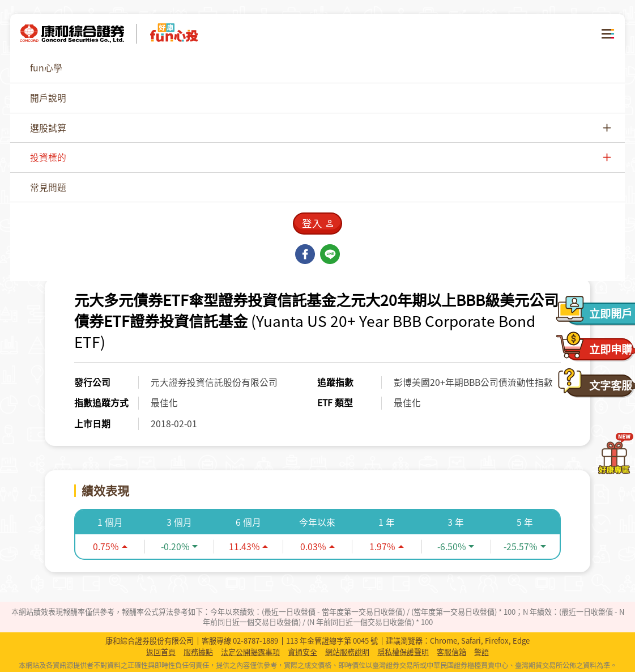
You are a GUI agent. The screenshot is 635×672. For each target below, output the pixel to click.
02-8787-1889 (255, 641)
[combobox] (514, 102)
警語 (481, 652)
